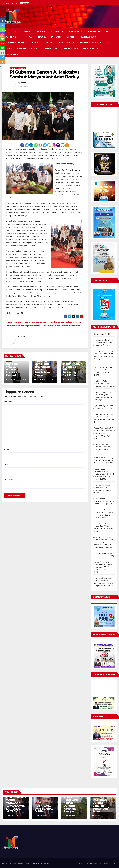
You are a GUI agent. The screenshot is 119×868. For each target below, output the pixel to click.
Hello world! (99, 334)
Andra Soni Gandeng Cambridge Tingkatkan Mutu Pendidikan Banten (42, 367)
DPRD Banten (11, 54)
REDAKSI (8, 48)
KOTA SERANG (21, 68)
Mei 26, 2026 (13, 816)
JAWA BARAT (75, 31)
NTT (108, 31)
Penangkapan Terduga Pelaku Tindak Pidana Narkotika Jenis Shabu (104, 417)
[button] (116, 43)
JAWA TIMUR (10, 37)
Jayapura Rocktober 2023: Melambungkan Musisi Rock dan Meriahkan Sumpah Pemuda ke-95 (103, 542)
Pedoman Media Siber (90, 43)
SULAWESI (56, 37)
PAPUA (35, 43)
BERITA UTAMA (52, 48)
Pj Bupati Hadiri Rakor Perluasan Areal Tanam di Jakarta (104, 343)
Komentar (8, 402)
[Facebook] (22, 145)
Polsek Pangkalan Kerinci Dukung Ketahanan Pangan (71, 804)
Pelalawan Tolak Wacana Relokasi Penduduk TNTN (101, 384)
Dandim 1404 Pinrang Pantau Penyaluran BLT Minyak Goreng (104, 460)
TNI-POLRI (48, 43)
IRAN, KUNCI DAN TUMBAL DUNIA (44, 809)
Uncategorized (66, 43)
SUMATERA (71, 37)
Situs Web (9, 480)
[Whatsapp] (36, 145)
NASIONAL (41, 31)
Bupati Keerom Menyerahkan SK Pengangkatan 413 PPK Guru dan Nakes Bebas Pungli (104, 474)
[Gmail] (40, 145)
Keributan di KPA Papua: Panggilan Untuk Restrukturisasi (103, 526)
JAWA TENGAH (94, 31)
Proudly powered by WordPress (13, 864)
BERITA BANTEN (90, 48)
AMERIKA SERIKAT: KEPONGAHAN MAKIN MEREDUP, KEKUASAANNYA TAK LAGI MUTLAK (16, 801)
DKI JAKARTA (57, 31)
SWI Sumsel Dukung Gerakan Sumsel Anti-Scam (101, 806)
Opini (15, 31)
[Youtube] (3, 44)
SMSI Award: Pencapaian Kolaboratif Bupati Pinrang (104, 501)
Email (7, 465)
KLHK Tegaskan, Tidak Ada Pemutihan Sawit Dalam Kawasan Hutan (104, 354)
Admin (24, 83)
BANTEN (27, 31)
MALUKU (42, 37)
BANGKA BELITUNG (90, 37)
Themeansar (44, 864)
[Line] (63, 145)
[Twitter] (27, 145)
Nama (7, 450)
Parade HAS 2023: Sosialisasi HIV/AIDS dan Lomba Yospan (103, 488)
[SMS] (49, 145)
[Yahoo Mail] (58, 145)
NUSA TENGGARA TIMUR (28, 48)
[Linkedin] (31, 145)
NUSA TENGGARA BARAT (16, 43)
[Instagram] (54, 145)
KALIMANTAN (27, 37)
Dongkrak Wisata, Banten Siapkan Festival (13, 370)
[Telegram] (45, 145)
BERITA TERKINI (110, 864)
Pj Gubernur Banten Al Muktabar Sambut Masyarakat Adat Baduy (44, 74)
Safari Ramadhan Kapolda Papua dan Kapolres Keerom (102, 447)
